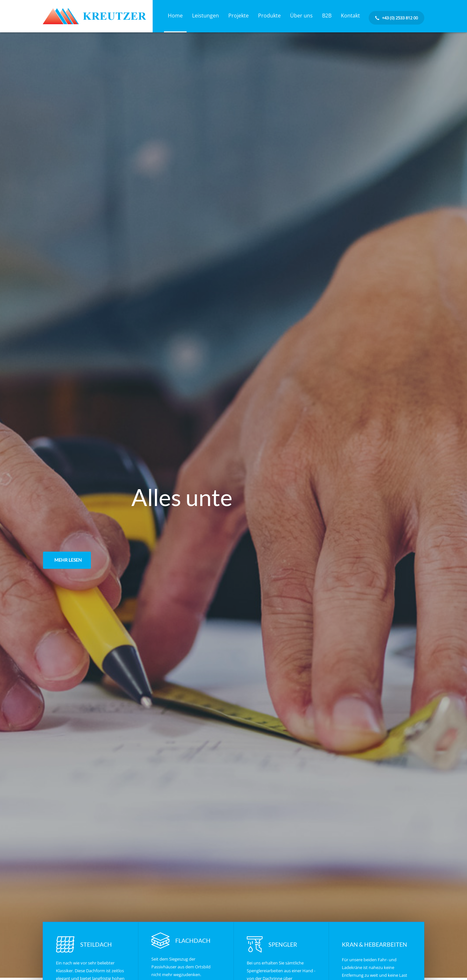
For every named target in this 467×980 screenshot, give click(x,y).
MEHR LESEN (68, 560)
